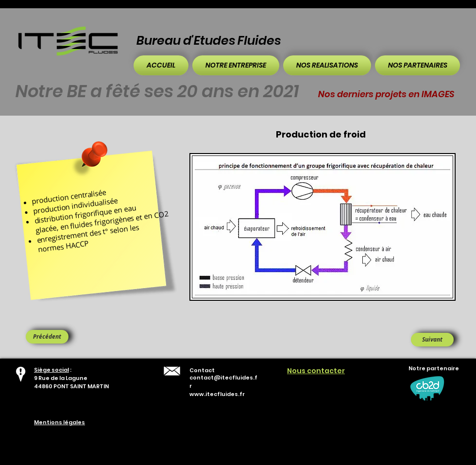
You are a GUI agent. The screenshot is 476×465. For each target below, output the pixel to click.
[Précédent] (47, 337)
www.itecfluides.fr (217, 394)
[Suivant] (432, 340)
